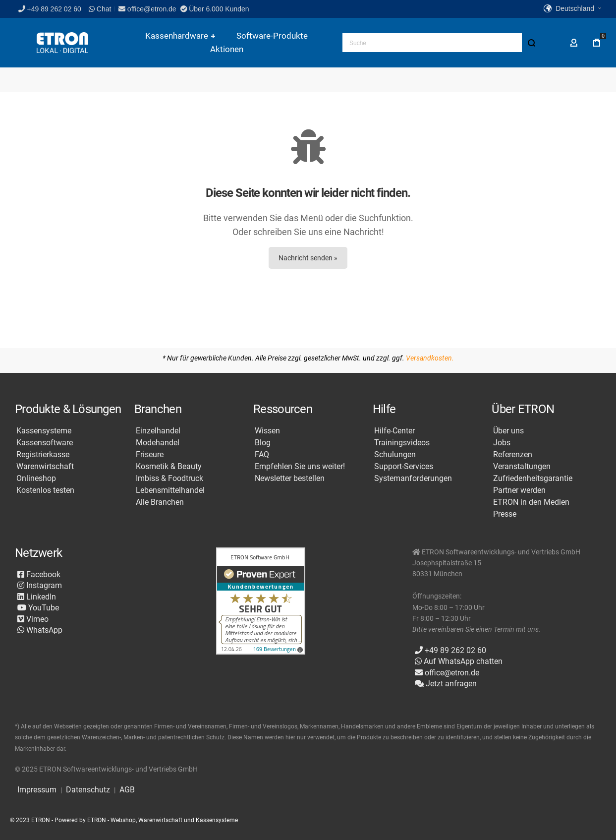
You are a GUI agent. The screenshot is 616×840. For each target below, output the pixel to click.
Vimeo (33, 619)
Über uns (508, 431)
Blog (263, 443)
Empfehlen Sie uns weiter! (300, 467)
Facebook (39, 574)
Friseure (150, 455)
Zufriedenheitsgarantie (533, 479)
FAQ (262, 455)
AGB (127, 790)
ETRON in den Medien (531, 502)
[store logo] (62, 43)
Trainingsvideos (402, 443)
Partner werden (519, 490)
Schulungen (395, 455)
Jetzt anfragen (446, 684)
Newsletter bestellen (290, 479)
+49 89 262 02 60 (50, 9)
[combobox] (442, 43)
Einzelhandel (158, 431)
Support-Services (404, 467)
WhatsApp (40, 630)
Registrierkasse (43, 455)
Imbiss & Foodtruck (169, 479)
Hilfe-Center (394, 431)
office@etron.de (147, 9)
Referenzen (513, 455)
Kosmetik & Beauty (169, 467)
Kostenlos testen (45, 490)
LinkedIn (37, 597)
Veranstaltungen (522, 467)
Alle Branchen (160, 502)
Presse (505, 514)
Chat (100, 9)
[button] (572, 9)
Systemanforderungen (413, 479)
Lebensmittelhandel (170, 490)
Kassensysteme (44, 431)
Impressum (37, 790)
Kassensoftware (45, 443)
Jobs (502, 443)
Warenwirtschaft (45, 467)
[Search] (531, 43)
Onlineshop (36, 479)
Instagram (40, 585)
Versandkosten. (430, 358)
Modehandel (158, 443)
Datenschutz (88, 790)
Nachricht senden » (308, 258)
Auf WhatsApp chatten (459, 661)
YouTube (38, 608)
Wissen (267, 431)
